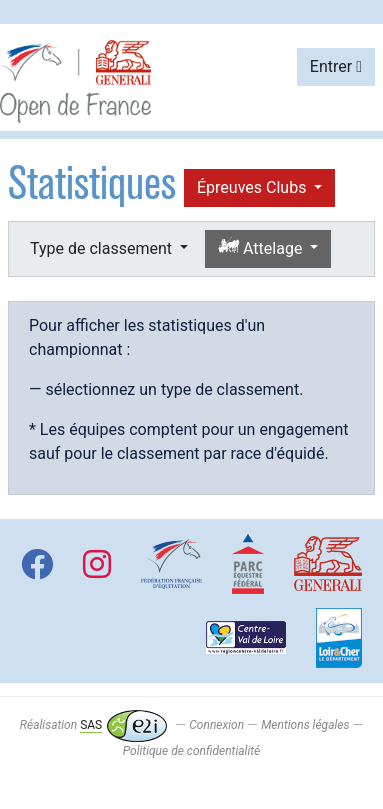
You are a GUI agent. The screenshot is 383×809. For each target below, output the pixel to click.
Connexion (216, 725)
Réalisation (93, 725)
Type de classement (103, 248)
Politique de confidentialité (191, 751)
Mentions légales (305, 725)
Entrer (336, 66)
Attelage (262, 247)
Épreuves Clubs (253, 187)
